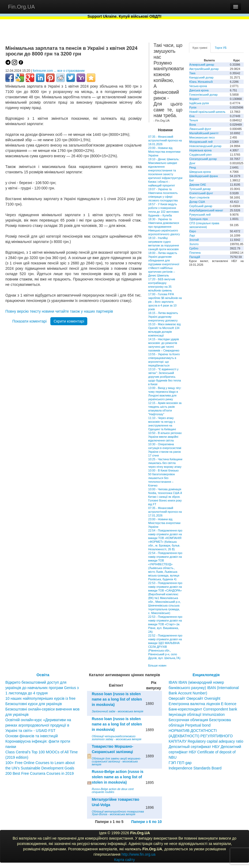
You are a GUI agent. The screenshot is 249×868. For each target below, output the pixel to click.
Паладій (195, 257)
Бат (192, 180)
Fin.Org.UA (21, 7)
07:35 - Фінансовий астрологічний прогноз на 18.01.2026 (165, 140)
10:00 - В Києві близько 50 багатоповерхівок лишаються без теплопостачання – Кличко (164, 478)
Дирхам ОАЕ (198, 185)
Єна (192, 116)
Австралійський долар (204, 69)
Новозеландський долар (205, 146)
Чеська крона (198, 86)
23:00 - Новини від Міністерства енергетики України (164, 152)
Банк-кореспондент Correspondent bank (203, 709)
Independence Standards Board (195, 768)
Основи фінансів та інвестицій (32, 736)
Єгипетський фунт (201, 193)
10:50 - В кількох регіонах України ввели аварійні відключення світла (165, 437)
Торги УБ (221, 48)
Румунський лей (200, 215)
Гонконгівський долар (203, 95)
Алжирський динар (202, 65)
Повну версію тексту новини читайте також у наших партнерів (59, 311)
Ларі (192, 235)
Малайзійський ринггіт (204, 133)
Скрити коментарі (69, 321)
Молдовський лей (201, 142)
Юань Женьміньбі (201, 82)
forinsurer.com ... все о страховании (59, 71)
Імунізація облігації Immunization (197, 714)
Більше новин (157, 665)
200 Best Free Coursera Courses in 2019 (39, 773)
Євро (193, 231)
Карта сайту (125, 860)
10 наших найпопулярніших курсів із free (40, 698)
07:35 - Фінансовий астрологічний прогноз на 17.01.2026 (165, 512)
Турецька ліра (199, 219)
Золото (194, 244)
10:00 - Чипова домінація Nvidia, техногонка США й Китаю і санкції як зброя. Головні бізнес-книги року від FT (165, 497)
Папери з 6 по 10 (146, 822)
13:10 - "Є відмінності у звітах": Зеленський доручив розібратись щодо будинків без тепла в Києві (165, 377)
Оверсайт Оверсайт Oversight (195, 698)
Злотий (194, 240)
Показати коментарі (29, 321)
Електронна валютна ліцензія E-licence (203, 704)
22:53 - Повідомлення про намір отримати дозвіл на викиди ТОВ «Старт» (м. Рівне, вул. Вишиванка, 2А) (165, 624)
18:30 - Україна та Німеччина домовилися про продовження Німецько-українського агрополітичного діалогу (164, 227)
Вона (193, 125)
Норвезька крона (200, 150)
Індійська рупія (199, 103)
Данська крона (199, 90)
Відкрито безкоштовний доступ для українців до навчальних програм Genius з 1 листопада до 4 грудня (42, 688)
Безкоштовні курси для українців (34, 704)
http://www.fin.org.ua (139, 854)
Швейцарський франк (204, 176)
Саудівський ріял (200, 155)
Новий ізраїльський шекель (207, 112)
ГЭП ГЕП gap (180, 763)
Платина (195, 253)
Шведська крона (200, 172)
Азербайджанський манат (206, 210)
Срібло (194, 248)
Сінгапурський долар (203, 159)
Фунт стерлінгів (199, 197)
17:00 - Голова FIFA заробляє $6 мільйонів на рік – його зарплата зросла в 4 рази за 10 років (165, 302)
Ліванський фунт (200, 129)
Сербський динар (201, 206)
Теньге (194, 120)
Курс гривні (200, 48)
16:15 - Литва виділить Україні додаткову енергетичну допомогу (163, 317)
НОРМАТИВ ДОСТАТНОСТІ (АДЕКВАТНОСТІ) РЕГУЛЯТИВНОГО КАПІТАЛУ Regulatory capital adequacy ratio (206, 736)
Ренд (193, 167)
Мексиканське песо (202, 137)
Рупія (193, 107)
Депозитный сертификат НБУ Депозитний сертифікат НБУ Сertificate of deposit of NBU (205, 752)
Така (192, 73)
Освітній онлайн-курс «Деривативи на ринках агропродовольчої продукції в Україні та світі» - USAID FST (38, 725)
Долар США (197, 202)
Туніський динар (200, 189)
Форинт (194, 99)
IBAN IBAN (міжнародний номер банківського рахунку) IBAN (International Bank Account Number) (204, 688)
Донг (192, 163)
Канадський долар (201, 77)
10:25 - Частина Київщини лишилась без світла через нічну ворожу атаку (165, 463)
